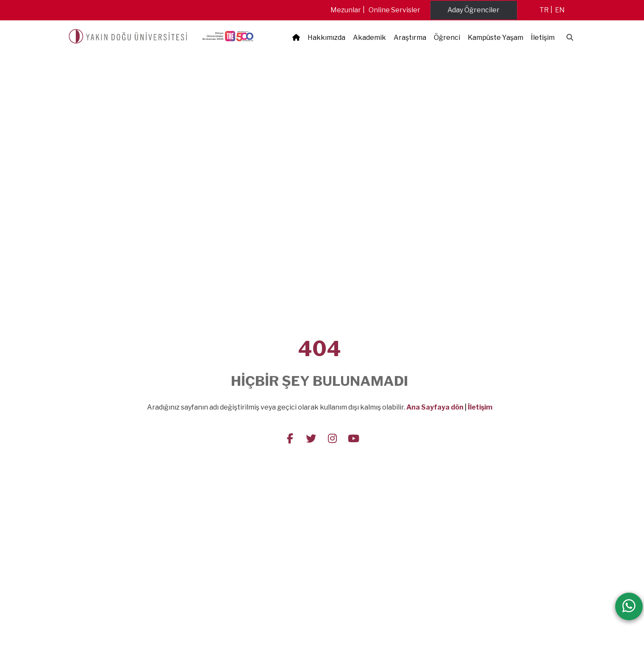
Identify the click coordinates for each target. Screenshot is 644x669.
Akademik (369, 38)
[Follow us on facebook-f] (290, 438)
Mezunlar (346, 10)
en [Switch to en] (560, 10)
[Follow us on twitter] (311, 438)
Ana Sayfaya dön (435, 407)
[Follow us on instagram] (332, 438)
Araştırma (410, 38)
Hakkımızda (326, 38)
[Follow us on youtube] (353, 438)
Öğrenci (447, 38)
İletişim (543, 38)
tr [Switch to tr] (544, 10)
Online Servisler (394, 10)
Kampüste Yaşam (495, 38)
